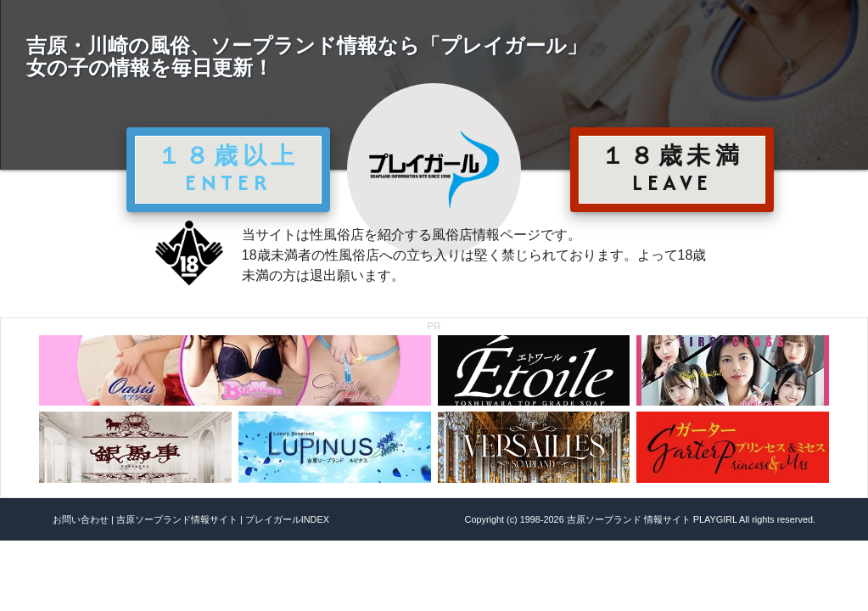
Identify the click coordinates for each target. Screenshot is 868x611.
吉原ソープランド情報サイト (177, 519)
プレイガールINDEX (287, 519)
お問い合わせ (81, 519)
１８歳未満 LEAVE (672, 169)
